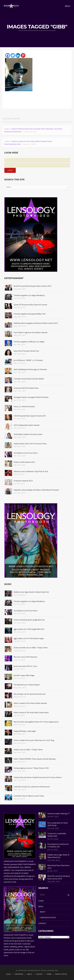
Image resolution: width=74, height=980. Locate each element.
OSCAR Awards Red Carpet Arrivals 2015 (30, 416)
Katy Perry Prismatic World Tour (27, 351)
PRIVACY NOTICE (61, 974)
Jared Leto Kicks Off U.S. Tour (25, 666)
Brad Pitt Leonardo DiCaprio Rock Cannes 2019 (33, 286)
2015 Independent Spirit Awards (27, 425)
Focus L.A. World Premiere (24, 406)
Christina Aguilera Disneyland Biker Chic (30, 314)
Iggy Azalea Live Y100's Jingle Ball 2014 (29, 629)
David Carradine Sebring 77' (59, 814)
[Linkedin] (18, 55)
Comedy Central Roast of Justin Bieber (29, 379)
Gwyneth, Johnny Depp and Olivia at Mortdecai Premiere (36, 490)
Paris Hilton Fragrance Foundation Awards (31, 332)
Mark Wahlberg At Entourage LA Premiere (30, 369)
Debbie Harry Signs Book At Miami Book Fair (31, 592)
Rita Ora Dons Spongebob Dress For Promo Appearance (36, 722)
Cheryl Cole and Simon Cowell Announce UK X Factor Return (38, 777)
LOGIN (41, 901)
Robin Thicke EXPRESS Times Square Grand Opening (35, 759)
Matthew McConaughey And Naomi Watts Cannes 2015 (36, 323)
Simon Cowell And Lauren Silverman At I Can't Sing (34, 740)
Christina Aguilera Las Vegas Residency (29, 295)
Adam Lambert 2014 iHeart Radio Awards (30, 703)
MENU (41, 906)
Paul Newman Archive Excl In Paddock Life (58, 845)
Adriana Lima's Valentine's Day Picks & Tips (31, 471)
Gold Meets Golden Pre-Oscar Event (28, 434)
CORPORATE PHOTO (48, 918)
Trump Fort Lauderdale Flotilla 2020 (57, 835)
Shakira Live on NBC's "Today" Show (28, 750)
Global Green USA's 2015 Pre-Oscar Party (30, 444)
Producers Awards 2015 (23, 481)
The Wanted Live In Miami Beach (27, 685)
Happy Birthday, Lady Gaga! (25, 731)
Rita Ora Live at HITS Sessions (26, 657)
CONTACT (42, 923)
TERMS (49, 974)
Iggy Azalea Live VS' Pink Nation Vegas (29, 638)
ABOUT (43, 912)
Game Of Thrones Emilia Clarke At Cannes (31, 305)
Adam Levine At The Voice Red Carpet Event (31, 712)
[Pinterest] (23, 55)
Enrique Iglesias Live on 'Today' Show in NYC (31, 768)
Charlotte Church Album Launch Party (29, 796)
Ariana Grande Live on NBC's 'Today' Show (31, 648)
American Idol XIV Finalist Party (26, 388)
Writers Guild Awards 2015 (24, 462)
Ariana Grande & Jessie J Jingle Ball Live (29, 620)
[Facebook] (8, 55)
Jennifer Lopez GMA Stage (24, 675)
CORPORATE (19, 974)
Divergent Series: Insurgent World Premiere (31, 397)
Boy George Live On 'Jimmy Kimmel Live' (30, 694)
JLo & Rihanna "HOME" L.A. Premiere (28, 360)
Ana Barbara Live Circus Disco (26, 453)
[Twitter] (13, 55)
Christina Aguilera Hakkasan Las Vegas (29, 342)
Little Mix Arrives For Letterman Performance (32, 787)
